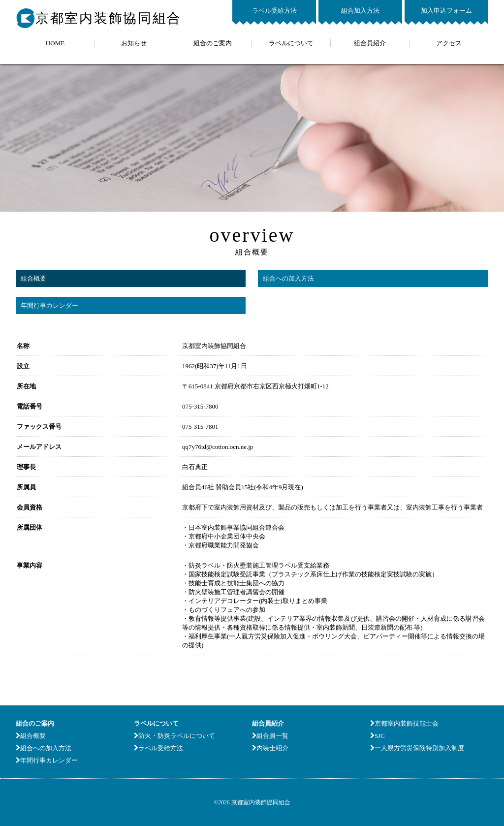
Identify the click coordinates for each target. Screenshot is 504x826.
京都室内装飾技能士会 (404, 723)
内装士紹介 (270, 748)
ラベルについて (291, 43)
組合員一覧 (270, 736)
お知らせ (134, 43)
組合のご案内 (213, 43)
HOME (55, 43)
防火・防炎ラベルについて (174, 736)
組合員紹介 (370, 43)
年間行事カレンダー (49, 305)
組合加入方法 (360, 11)
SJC (378, 736)
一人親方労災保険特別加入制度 (417, 748)
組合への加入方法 (288, 278)
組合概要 (33, 278)
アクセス (449, 43)
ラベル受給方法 (274, 11)
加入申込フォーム (446, 11)
